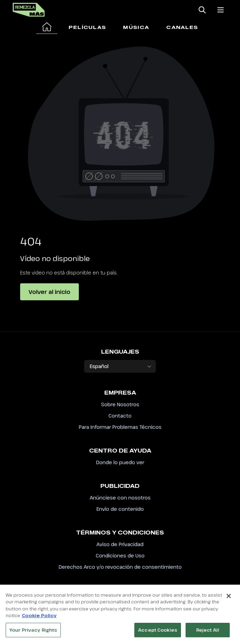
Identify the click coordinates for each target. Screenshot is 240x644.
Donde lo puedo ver (120, 462)
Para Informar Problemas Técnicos (120, 427)
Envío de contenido (120, 509)
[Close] (229, 598)
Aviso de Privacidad (120, 544)
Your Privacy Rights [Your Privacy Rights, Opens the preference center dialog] (33, 632)
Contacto (120, 416)
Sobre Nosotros (120, 404)
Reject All (208, 632)
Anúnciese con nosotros (120, 498)
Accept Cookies (158, 632)
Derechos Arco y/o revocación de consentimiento (120, 567)
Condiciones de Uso (120, 556)
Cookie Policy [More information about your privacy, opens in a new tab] (39, 618)
